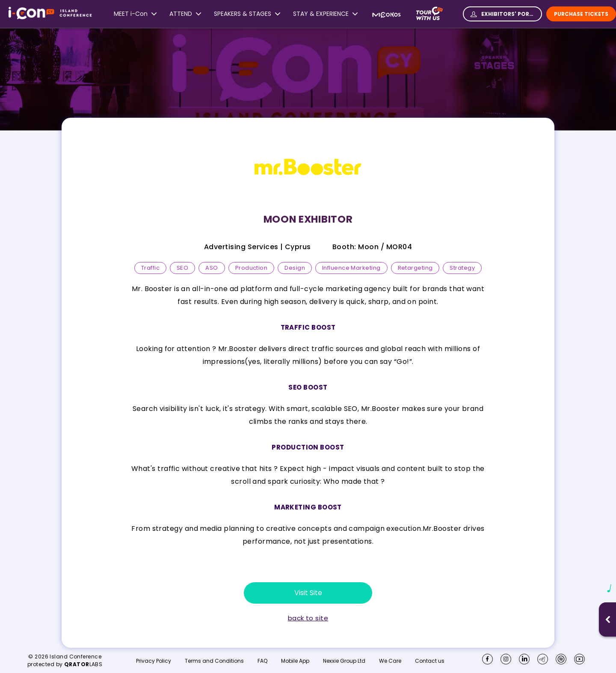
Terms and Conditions (214, 661)
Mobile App (295, 661)
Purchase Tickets (581, 14)
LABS (83, 664)
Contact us (430, 661)
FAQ (262, 661)
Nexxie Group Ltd (344, 661)
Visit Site (308, 593)
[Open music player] (608, 619)
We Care (390, 661)
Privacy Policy (154, 661)
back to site (308, 618)
